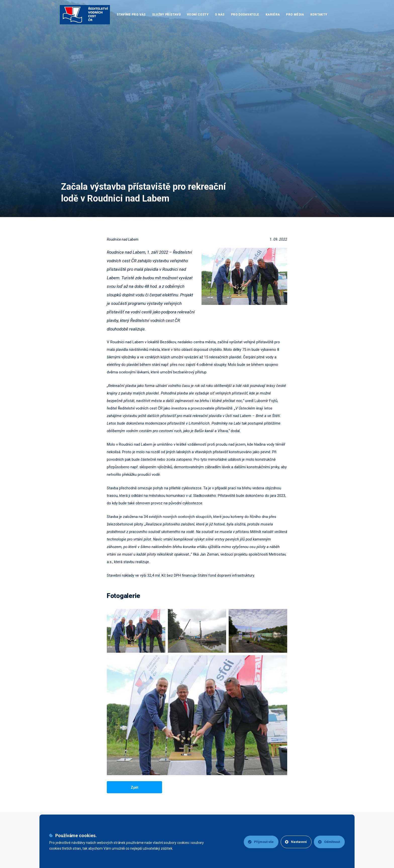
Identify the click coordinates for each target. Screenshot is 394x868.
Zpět (135, 787)
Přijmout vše (260, 842)
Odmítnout (329, 842)
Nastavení (295, 842)
